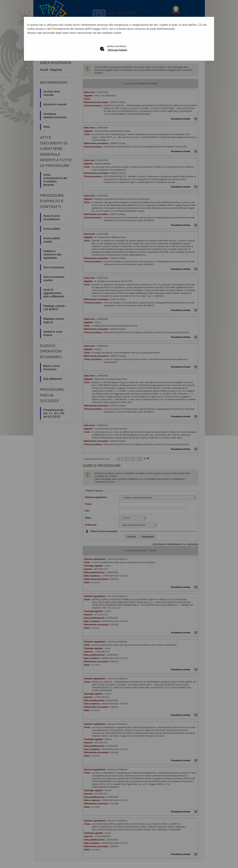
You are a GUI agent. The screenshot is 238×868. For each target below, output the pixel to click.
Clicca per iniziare (117, 50)
